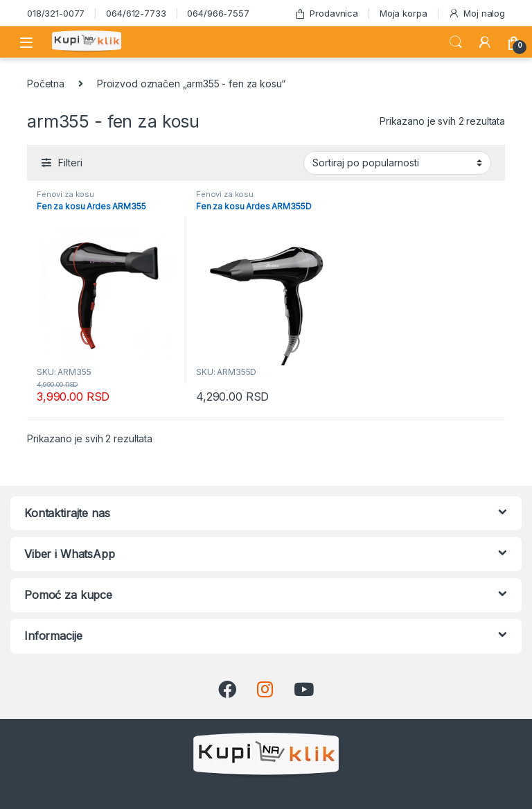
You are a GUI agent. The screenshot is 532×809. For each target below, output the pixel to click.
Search (456, 42)
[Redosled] (397, 163)
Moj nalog (477, 14)
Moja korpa (404, 13)
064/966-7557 (218, 13)
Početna (46, 84)
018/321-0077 (56, 13)
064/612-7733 (136, 13)
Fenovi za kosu (65, 194)
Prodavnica (326, 14)
